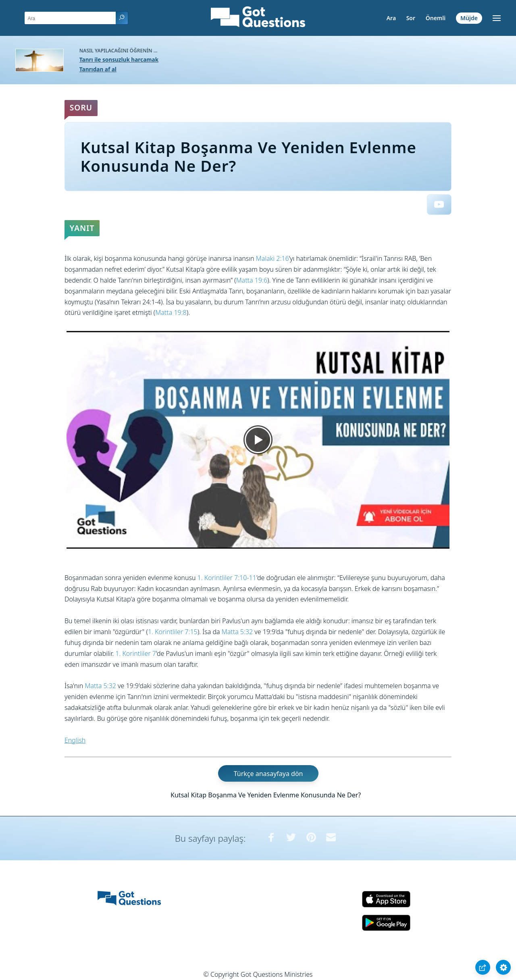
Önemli (436, 18)
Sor (411, 18)
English (75, 740)
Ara (391, 18)
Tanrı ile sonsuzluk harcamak (119, 59)
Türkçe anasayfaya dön (268, 773)
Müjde (469, 18)
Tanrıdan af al (98, 69)
